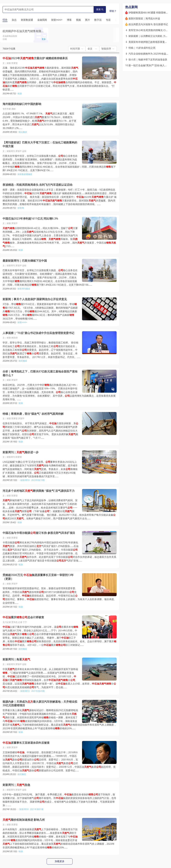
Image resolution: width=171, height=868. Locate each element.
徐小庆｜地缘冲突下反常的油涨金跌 (148, 59)
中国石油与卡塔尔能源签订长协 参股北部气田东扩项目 (39, 533)
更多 (44, 39)
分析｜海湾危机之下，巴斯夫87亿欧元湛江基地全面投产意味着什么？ (40, 373)
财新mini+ (22, 322)
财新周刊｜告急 (16, 785)
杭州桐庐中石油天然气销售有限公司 (25, 31)
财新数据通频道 (25, 174)
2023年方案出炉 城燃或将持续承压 (35, 58)
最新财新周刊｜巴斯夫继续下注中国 (25, 261)
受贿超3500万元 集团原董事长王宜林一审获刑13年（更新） (38, 577)
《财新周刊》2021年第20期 (32, 691)
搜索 (100, 9)
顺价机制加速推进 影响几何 (24, 820)
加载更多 (60, 861)
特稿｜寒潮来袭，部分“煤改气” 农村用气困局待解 (33, 414)
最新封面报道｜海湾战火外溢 (144, 18)
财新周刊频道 (24, 289)
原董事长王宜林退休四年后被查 (26, 743)
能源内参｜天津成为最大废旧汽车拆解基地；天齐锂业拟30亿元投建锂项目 (40, 704)
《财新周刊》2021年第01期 (30, 809)
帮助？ (113, 11)
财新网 (21, 208)
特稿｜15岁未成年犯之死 (142, 48)
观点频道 (23, 132)
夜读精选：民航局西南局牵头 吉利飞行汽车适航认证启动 (37, 185)
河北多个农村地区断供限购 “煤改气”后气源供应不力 (39, 491)
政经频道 (23, 361)
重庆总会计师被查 (23, 617)
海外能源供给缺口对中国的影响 (22, 104)
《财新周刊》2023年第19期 (32, 480)
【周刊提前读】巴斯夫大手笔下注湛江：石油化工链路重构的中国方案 (40, 144)
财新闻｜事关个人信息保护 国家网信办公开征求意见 (35, 299)
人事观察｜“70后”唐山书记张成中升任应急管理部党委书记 (38, 333)
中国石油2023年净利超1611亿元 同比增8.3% (30, 219)
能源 (20, 93)
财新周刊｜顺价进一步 (21, 452)
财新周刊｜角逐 (16, 659)
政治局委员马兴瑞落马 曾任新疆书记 (148, 24)
